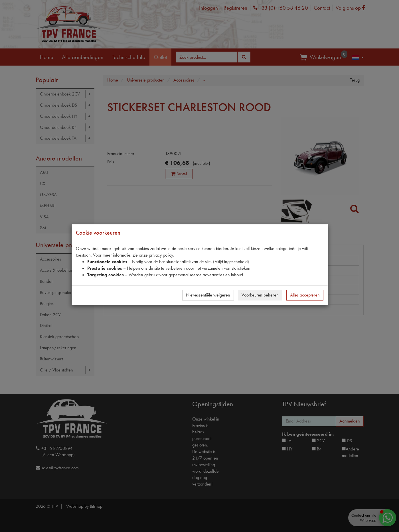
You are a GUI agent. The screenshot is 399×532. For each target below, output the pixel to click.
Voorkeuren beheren (260, 295)
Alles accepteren (305, 295)
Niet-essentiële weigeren (208, 295)
